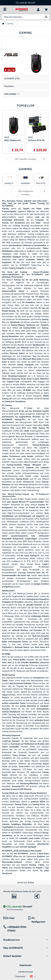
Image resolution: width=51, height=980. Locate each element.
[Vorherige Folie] (7, 159)
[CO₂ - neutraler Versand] (18, 907)
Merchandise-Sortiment (12, 862)
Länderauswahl (26, 972)
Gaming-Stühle (30, 328)
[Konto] (38, 9)
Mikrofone (45, 379)
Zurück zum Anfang (26, 882)
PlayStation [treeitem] (9, 86)
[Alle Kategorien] (5, 9)
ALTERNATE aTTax (10, 856)
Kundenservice (26, 940)
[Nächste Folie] (44, 159)
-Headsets (44, 325)
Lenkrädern (30, 336)
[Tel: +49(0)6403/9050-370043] (13, 929)
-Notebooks (15, 322)
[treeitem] (26, 94)
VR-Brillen (27, 390)
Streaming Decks (19, 379)
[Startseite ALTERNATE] (22, 9)
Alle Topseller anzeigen (26, 159)
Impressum (26, 965)
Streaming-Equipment (17, 376)
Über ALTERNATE (26, 948)
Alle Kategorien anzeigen (26, 193)
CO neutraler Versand (26, 3)
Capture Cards (13, 382)
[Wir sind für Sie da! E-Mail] (13, 918)
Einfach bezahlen (26, 956)
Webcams (6, 379)
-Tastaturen (30, 325)
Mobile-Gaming (9, 311)
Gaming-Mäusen (18, 325)
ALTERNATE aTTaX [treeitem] (12, 78)
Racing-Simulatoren (10, 336)
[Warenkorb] (46, 9)
